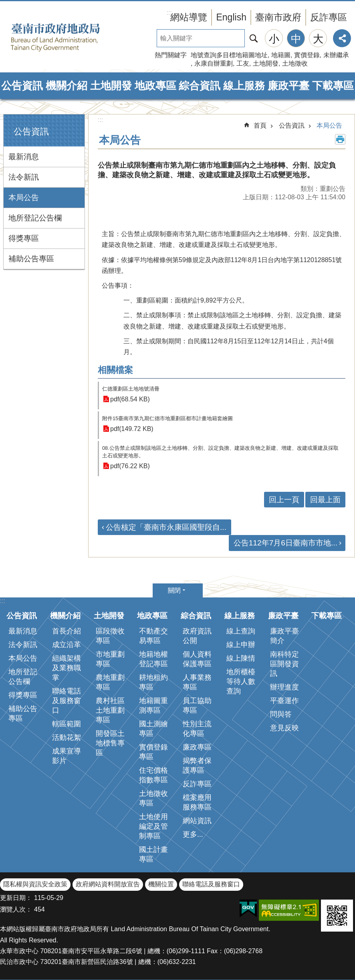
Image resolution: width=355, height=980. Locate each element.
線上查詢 (241, 631)
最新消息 (24, 157)
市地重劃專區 (110, 659)
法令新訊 (24, 177)
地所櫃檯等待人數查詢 (241, 681)
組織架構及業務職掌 (67, 668)
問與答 (281, 714)
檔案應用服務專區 (197, 802)
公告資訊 (22, 86)
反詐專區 (329, 17)
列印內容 (340, 139)
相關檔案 (115, 370)
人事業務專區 (197, 682)
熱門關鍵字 (171, 55)
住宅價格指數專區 (153, 775)
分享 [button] (342, 38)
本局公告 (24, 197)
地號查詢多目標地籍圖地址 (229, 55)
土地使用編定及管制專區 (153, 826)
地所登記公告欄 (35, 218)
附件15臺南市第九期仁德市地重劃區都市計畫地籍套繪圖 (167, 418)
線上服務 (244, 86)
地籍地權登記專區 (153, 659)
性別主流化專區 (197, 729)
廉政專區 (197, 747)
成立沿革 (67, 645)
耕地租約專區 (153, 682)
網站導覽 (189, 17)
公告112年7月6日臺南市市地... (285, 543)
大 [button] (318, 39)
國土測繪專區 (153, 729)
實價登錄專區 (153, 752)
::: (3, 117)
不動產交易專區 (153, 636)
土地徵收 (295, 63)
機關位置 (161, 884)
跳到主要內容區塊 (4, 4)
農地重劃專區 (110, 682)
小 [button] (274, 39)
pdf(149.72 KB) (132, 429)
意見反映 (284, 728)
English (231, 17)
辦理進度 (284, 687)
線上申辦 (241, 645)
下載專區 (333, 86)
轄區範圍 (67, 724)
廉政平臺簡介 (284, 636)
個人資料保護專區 (197, 659)
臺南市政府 (278, 17)
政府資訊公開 (197, 636)
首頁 (260, 125)
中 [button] (296, 39)
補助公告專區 (31, 259)
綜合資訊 (200, 86)
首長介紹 (67, 631)
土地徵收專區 (153, 798)
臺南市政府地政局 (68, 37)
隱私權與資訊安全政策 (35, 884)
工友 (243, 63)
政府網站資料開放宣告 (108, 884)
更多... (193, 834)
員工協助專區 (197, 705)
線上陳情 (241, 658)
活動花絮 (67, 738)
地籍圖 (281, 55)
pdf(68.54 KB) (130, 399)
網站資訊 (197, 821)
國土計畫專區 (153, 854)
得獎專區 (24, 238)
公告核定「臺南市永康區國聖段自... (166, 527)
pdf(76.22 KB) (130, 466)
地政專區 (155, 86)
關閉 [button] (174, 590)
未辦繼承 (336, 55)
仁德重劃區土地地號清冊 (131, 389)
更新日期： (16, 898)
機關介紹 (67, 86)
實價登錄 (307, 55)
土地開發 (266, 63)
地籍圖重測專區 (153, 705)
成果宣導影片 (67, 756)
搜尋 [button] (254, 38)
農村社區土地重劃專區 (110, 710)
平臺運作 (284, 701)
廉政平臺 (288, 86)
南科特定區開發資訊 (284, 664)
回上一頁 (284, 500)
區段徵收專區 (110, 636)
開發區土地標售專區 (110, 743)
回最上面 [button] (325, 500)
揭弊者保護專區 (197, 766)
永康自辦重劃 (214, 63)
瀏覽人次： (16, 909)
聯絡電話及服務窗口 (67, 701)
